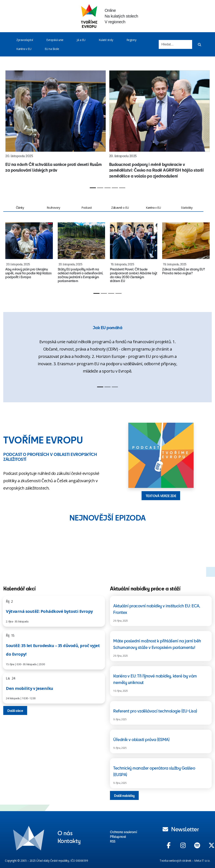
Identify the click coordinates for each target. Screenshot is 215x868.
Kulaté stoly (106, 40)
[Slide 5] (122, 188)
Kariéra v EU (24, 49)
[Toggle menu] (34, 40)
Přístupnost (118, 836)
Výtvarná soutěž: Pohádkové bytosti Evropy (49, 611)
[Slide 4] (115, 188)
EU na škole (52, 49)
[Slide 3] (107, 188)
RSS (113, 841)
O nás (65, 833)
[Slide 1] (93, 188)
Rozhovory (53, 208)
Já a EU (81, 40)
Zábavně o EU (120, 208)
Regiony (131, 40)
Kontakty (69, 840)
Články (20, 208)
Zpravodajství (25, 40)
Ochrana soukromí (123, 832)
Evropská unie (55, 40)
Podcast (87, 208)
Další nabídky (124, 795)
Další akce (15, 710)
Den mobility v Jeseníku (30, 688)
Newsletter (181, 829)
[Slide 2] (100, 188)
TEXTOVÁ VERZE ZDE (161, 496)
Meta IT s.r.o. (202, 861)
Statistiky (187, 208)
